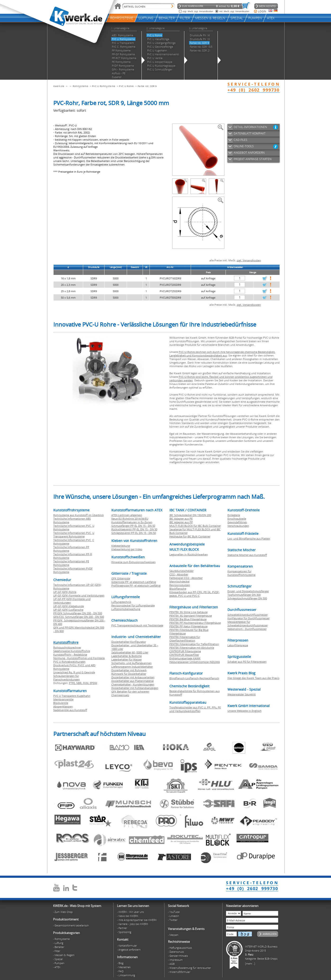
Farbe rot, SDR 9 (147, 86)
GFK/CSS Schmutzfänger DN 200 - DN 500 (79, 617)
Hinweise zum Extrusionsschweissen (134, 562)
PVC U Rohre (126, 86)
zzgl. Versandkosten (249, 260)
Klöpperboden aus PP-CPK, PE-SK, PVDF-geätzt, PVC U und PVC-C (195, 594)
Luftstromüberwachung (126, 609)
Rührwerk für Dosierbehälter (129, 674)
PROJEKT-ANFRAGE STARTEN (253, 159)
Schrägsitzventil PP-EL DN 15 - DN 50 (134, 533)
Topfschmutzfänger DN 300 (244, 595)
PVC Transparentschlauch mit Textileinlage (137, 625)
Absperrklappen (63, 706)
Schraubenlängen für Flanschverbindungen (67, 678)
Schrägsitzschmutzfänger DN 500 (247, 598)
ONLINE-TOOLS (244, 146)
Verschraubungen (238, 526)
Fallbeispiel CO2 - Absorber (186, 578)
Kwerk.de (59, 86)
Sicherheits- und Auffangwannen (131, 663)
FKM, (86, 683)
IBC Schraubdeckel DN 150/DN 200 (190, 515)
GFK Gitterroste (121, 578)
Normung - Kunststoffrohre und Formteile (79, 658)
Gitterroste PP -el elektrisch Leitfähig (134, 582)
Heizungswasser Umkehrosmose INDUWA (195, 662)
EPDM (93, 683)
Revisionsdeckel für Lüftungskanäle (133, 605)
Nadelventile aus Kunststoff (70, 710)
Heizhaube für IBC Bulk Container (190, 536)
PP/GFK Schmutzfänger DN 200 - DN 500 (78, 613)
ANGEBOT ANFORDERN (249, 153)
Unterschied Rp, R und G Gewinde (74, 672)
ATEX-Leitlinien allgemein (127, 515)
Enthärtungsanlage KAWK (185, 658)
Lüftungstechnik (121, 602)
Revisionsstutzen (180, 585)
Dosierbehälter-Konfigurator (129, 642)
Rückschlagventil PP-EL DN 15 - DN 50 (134, 529)
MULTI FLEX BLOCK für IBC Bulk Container (195, 526)
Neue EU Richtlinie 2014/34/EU (130, 519)
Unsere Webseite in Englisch (245, 711)
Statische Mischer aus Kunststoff (247, 555)
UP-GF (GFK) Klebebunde (69, 606)
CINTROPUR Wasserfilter (184, 655)
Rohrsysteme (80, 86)
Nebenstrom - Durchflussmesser (247, 629)
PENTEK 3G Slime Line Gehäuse (188, 612)
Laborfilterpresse (238, 645)
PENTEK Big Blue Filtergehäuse (188, 619)
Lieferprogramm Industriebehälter (132, 667)
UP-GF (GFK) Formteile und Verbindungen (79, 595)
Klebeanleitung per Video (127, 549)
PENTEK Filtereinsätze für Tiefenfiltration (194, 644)
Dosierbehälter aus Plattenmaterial (133, 681)
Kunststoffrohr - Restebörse (70, 654)
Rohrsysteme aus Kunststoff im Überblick (79, 515)
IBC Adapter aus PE (181, 519)
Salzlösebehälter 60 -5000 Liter (130, 652)
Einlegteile (234, 515)
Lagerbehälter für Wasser (127, 659)
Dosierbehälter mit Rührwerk (129, 670)
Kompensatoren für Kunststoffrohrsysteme (241, 573)
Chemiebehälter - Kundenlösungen (133, 684)
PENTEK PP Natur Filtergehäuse (188, 626)
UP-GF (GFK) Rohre (65, 592)
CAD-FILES (240, 140)
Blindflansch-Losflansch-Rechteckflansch (194, 678)
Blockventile (61, 703)
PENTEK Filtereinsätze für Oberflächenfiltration (185, 639)
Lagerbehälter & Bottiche (127, 656)
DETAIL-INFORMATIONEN (250, 127)
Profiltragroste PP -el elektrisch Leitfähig (136, 585)
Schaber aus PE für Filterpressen (247, 662)
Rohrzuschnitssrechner (67, 647)
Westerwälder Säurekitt (242, 694)
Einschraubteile (237, 519)
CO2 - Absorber (179, 574)
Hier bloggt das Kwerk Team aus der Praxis (253, 678)
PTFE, (73, 683)
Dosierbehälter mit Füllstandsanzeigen (135, 688)
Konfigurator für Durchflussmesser (249, 618)
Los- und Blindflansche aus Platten (249, 539)
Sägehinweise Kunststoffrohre (72, 651)
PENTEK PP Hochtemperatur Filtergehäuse (195, 623)
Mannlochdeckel (179, 581)
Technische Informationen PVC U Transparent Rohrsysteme (74, 535)
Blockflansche (178, 589)
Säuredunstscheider (181, 571)
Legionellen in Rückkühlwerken (189, 554)
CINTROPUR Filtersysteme (185, 651)
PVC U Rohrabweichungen (69, 662)
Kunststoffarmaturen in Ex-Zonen (132, 522)
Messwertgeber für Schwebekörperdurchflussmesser (248, 624)
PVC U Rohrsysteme (104, 86)
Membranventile (63, 699)
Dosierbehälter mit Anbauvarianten (133, 677)
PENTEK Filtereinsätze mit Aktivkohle (192, 648)
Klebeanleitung (121, 546)
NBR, (80, 683)
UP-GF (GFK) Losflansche (68, 610)
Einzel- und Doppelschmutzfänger (248, 591)
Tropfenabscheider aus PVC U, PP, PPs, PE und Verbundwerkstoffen (195, 709)
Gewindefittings (237, 522)
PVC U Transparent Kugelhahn (72, 696)
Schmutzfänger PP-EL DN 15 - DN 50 (133, 526)
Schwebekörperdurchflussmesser (248, 615)
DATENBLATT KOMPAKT (250, 133)
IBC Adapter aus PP (181, 522)
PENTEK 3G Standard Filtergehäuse (191, 616)
